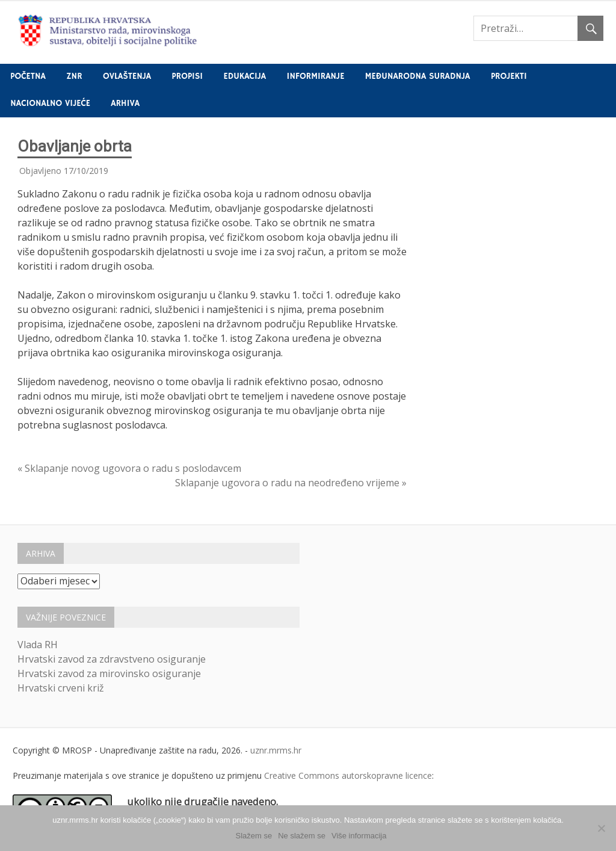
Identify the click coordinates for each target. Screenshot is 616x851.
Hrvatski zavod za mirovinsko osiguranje (109, 673)
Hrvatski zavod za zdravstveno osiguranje (112, 659)
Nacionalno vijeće (50, 104)
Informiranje (316, 76)
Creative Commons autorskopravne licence (348, 775)
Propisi (187, 76)
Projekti (509, 76)
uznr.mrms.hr (276, 750)
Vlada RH (38, 645)
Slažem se (254, 836)
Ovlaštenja (127, 76)
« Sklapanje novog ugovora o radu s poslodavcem (129, 468)
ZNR (74, 76)
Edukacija (245, 76)
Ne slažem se (302, 836)
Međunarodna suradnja (418, 76)
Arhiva (125, 104)
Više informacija (359, 836)
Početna (28, 76)
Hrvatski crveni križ (61, 688)
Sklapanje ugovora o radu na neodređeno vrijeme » (291, 483)
